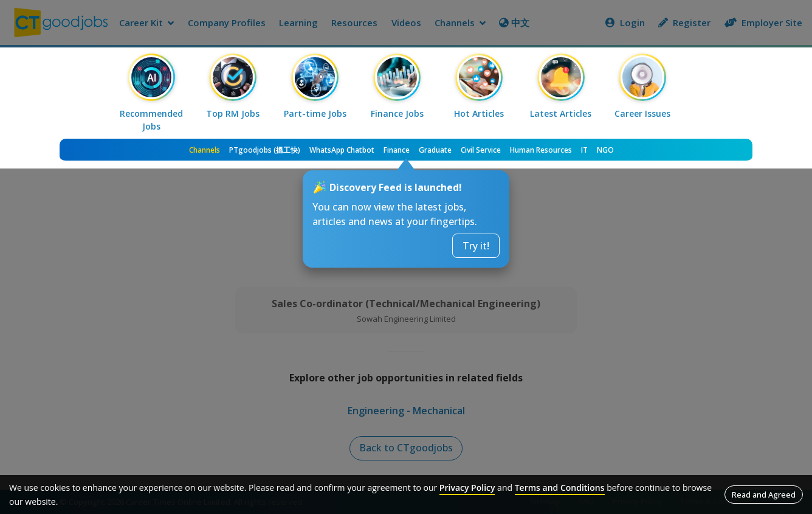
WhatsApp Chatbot (342, 150)
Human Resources (541, 150)
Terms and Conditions (560, 488)
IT (584, 150)
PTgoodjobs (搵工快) (265, 150)
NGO (605, 150)
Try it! (476, 246)
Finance (397, 150)
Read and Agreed (764, 495)
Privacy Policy (467, 488)
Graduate (435, 150)
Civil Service (481, 150)
